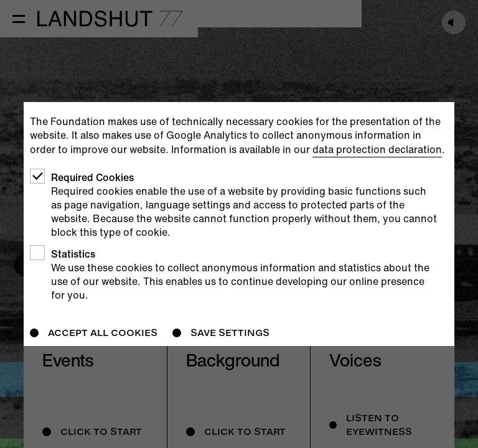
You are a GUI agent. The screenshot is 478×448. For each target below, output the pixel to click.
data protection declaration (377, 149)
